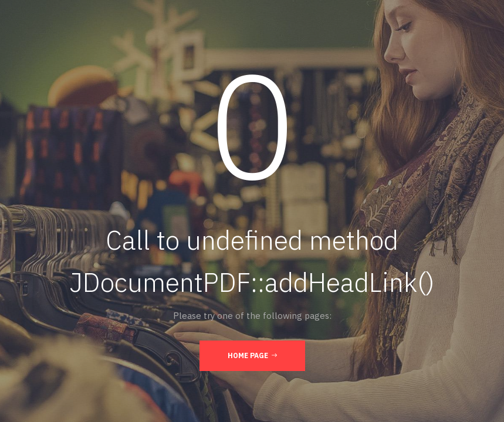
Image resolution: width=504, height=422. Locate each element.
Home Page (252, 355)
